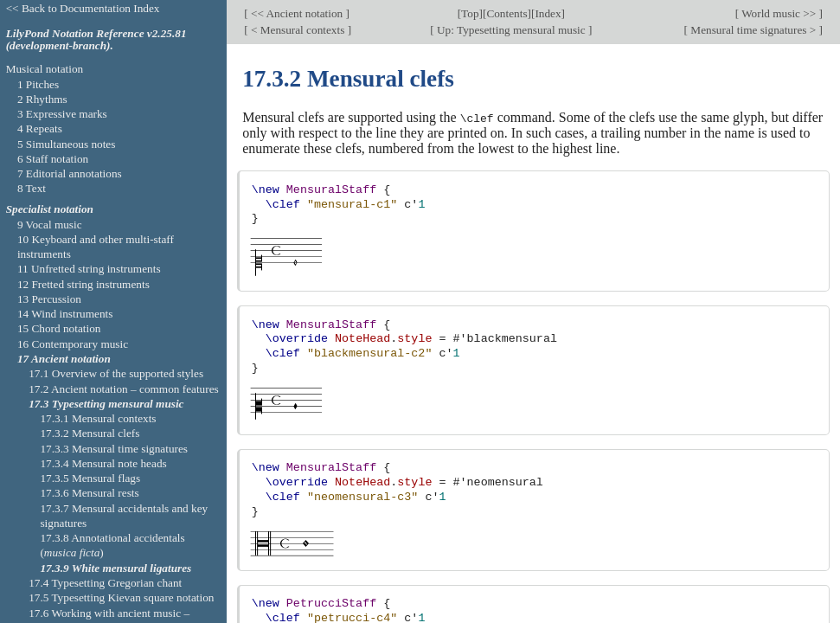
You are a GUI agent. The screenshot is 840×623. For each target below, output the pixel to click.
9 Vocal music (50, 225)
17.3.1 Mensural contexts (98, 418)
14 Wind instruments (65, 314)
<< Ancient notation (297, 13)
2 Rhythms (42, 99)
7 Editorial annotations (70, 173)
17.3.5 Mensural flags (90, 478)
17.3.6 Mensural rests (89, 493)
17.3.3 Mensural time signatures (114, 449)
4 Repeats (40, 128)
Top (470, 13)
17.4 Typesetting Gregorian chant (105, 583)
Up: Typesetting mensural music (511, 29)
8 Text (32, 188)
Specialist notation (50, 209)
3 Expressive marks (62, 114)
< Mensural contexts (298, 29)
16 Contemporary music (73, 344)
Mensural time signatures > (753, 29)
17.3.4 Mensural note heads (103, 463)
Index (548, 13)
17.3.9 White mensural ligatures (115, 568)
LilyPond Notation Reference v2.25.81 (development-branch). (96, 40)
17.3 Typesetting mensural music (106, 404)
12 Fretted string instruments (83, 284)
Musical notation (45, 69)
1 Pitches (38, 84)
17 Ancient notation (64, 359)
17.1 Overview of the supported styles (116, 373)
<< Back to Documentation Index (83, 8)
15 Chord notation (59, 328)
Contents (507, 13)
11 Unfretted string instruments (89, 269)
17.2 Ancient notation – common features (124, 389)
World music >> (779, 13)
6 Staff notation (53, 159)
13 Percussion (49, 299)
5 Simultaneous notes (67, 144)
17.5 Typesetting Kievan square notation (121, 597)
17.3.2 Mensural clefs (90, 433)
